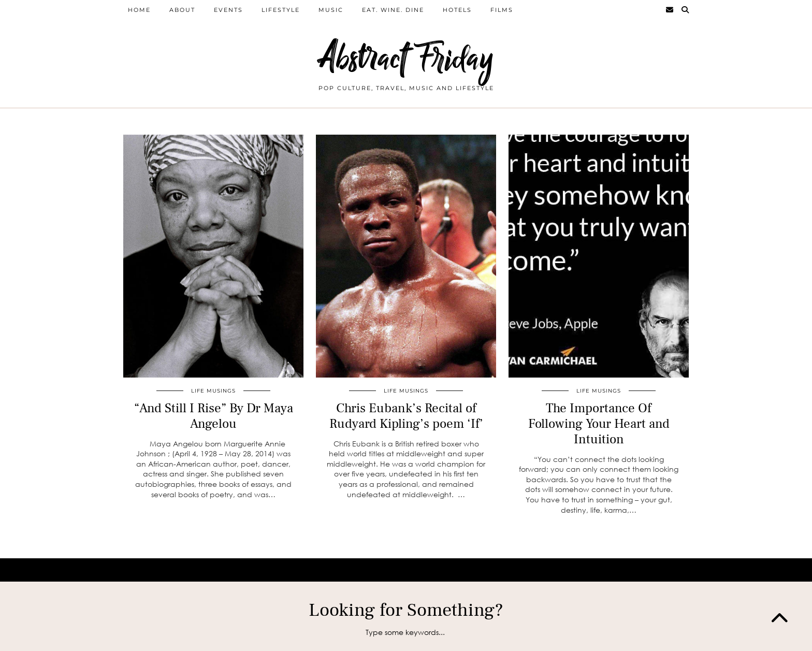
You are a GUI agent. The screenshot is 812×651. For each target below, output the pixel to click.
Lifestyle (281, 10)
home (139, 10)
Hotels (457, 10)
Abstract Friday (406, 58)
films (502, 10)
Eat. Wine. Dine (393, 10)
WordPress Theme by (642, 570)
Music (331, 10)
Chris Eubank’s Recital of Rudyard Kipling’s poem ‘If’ (406, 416)
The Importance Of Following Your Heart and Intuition (599, 424)
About (182, 10)
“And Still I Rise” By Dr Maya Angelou (214, 416)
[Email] (670, 10)
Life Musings (213, 391)
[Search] (686, 10)
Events (228, 10)
